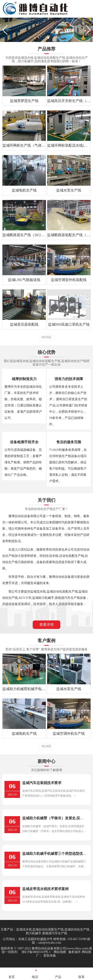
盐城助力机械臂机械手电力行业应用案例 (24, 689)
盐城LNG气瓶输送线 (24, 280)
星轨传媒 (50, 956)
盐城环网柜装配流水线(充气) (69, 145)
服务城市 (75, 952)
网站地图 (60, 952)
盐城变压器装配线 (24, 324)
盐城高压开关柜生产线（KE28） (69, 101)
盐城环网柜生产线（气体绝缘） (24, 145)
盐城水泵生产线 (69, 190)
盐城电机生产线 (24, 190)
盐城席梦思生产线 (24, 101)
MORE (46, 337)
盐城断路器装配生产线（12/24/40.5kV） (69, 235)
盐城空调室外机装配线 (69, 280)
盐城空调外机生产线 (69, 733)
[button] (45, 38)
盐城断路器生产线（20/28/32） (24, 235)
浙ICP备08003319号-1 (36, 952)
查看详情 (46, 625)
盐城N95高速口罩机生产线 (69, 324)
